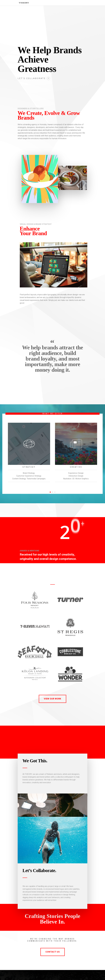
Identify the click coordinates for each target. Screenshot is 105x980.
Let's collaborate (32, 78)
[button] (50, 492)
